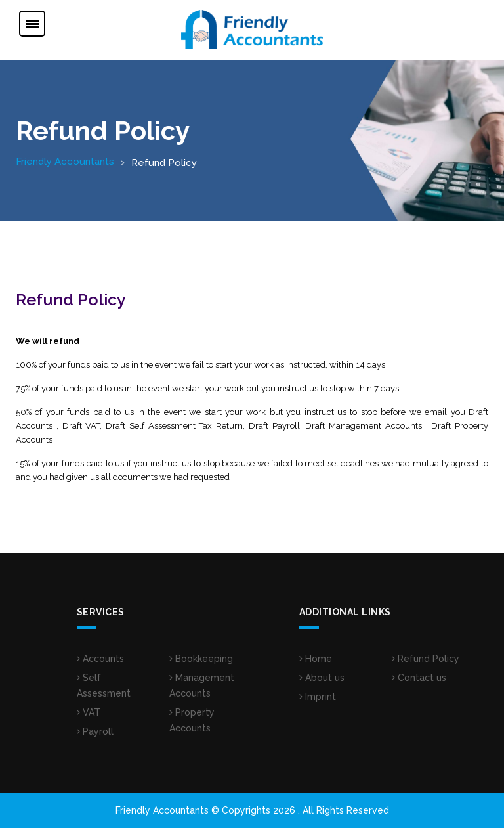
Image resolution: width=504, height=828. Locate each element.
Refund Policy (426, 659)
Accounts (100, 659)
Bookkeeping (201, 659)
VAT (89, 712)
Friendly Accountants (65, 162)
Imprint (318, 697)
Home (316, 659)
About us (322, 678)
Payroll (95, 731)
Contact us (419, 678)
